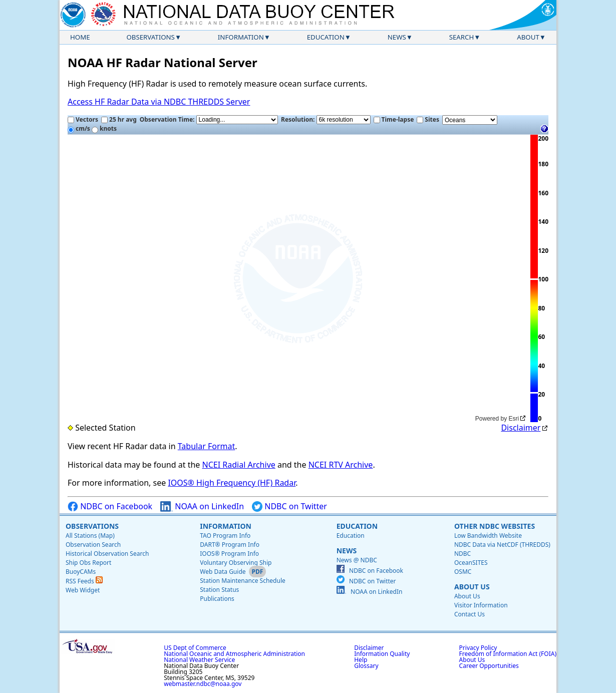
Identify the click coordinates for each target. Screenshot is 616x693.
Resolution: (326, 120)
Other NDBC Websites (495, 526)
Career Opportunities (489, 666)
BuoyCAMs (81, 572)
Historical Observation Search (107, 554)
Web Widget (83, 590)
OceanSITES (471, 563)
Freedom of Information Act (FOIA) (508, 654)
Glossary (366, 666)
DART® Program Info (230, 545)
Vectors (83, 119)
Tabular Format (207, 446)
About (528, 37)
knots (104, 128)
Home (80, 37)
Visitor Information (481, 605)
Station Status (219, 590)
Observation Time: (209, 120)
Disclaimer (521, 428)
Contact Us (470, 614)
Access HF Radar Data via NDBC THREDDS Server (159, 102)
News (397, 37)
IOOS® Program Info (229, 554)
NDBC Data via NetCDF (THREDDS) (502, 545)
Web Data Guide (223, 572)
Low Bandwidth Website (488, 536)
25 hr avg (119, 119)
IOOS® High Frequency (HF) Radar (232, 483)
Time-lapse (394, 119)
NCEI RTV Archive (341, 465)
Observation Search (93, 545)
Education (326, 37)
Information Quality (382, 654)
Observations (150, 37)
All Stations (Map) (90, 536)
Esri (514, 419)
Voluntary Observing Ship (236, 563)
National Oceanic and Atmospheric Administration (234, 654)
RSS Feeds (84, 581)
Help (361, 660)
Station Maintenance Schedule (243, 581)
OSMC (463, 572)
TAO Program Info (225, 536)
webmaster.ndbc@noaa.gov (203, 684)
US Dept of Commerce (195, 648)
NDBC (463, 554)
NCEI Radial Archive (239, 465)
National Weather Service (199, 660)
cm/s (79, 128)
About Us (472, 587)
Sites (428, 119)
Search (462, 37)
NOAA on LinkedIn (202, 506)
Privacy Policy (478, 648)
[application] (298, 279)
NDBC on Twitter (289, 506)
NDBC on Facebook (110, 506)
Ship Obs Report (88, 563)
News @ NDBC (357, 560)
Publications (217, 599)
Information (241, 37)
